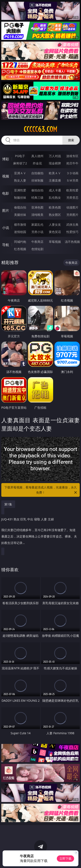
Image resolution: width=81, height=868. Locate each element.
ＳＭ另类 (72, 180)
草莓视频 (55, 242)
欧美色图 (55, 207)
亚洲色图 (37, 207)
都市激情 (20, 225)
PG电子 (20, 156)
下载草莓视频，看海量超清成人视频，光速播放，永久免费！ (41, 490)
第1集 (8, 504)
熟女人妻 (20, 180)
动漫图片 (72, 207)
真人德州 (37, 156)
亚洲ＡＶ (20, 173)
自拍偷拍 (37, 173)
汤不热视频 (72, 242)
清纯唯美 (37, 215)
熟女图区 (55, 215)
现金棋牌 (55, 163)
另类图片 (72, 215)
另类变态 (72, 197)
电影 (6, 193)
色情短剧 (37, 249)
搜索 (71, 140)
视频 (6, 176)
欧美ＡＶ (55, 173)
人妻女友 (55, 225)
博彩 (6, 159)
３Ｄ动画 (72, 173)
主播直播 (55, 180)
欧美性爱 (72, 190)
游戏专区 (72, 156)
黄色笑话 (55, 232)
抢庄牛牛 (72, 163)
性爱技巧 (72, 232)
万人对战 (55, 156)
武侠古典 (72, 225)
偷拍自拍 (37, 190)
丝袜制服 (37, 180)
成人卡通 (55, 190)
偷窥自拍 (20, 207)
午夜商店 (37, 242)
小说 (6, 228)
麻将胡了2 (20, 163)
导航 (6, 245)
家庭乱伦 (37, 225)
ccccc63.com (40, 129)
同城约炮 (20, 242)
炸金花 (37, 163)
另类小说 (37, 232)
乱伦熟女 (55, 197)
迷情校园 (20, 232)
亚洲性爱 (20, 190)
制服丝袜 (20, 197)
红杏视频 (20, 249)
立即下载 (65, 858)
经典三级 (37, 197)
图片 (6, 210)
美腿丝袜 (20, 215)
